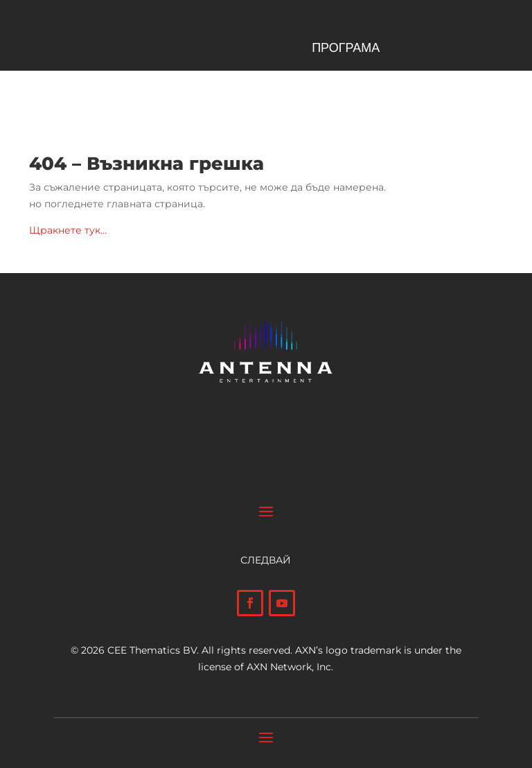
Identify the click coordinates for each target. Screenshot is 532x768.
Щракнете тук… (68, 230)
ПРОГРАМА (346, 49)
